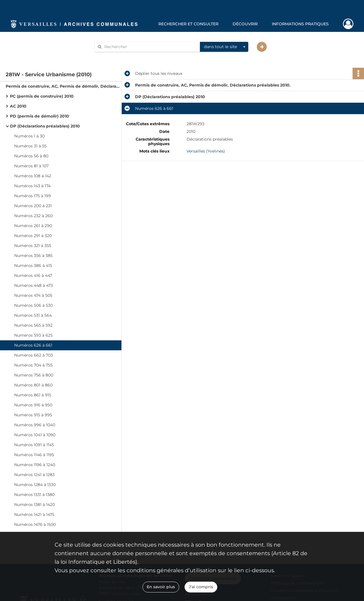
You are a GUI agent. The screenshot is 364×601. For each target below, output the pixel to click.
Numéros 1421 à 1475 (34, 514)
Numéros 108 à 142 (33, 176)
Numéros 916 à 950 (33, 405)
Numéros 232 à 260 (33, 216)
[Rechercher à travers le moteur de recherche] (150, 47)
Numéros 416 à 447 (33, 275)
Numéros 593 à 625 (33, 335)
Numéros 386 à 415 (33, 265)
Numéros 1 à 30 (29, 136)
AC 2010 (18, 106)
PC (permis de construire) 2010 (42, 96)
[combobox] (224, 47)
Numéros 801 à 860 (33, 385)
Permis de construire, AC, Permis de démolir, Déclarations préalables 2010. (63, 86)
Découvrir (245, 24)
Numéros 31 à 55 (30, 146)
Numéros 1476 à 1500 (35, 524)
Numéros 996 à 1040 (35, 425)
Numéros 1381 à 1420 (35, 505)
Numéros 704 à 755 (33, 365)
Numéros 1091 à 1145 (34, 445)
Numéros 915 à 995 (33, 415)
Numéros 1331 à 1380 (34, 495)
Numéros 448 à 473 (34, 285)
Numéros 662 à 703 (34, 355)
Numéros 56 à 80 (31, 156)
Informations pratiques (300, 24)
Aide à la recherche (117, 56)
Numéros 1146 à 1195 (34, 455)
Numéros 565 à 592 (33, 325)
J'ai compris (201, 587)
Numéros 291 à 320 (33, 236)
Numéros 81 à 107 (31, 166)
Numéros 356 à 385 (33, 256)
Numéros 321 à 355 (33, 246)
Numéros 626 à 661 (33, 345)
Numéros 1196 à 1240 (35, 465)
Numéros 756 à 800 (34, 375)
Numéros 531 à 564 (33, 315)
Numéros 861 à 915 (33, 395)
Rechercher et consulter (188, 24)
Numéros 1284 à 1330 (35, 485)
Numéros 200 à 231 (33, 206)
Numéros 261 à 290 (33, 226)
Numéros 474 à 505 (33, 295)
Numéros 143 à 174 (32, 186)
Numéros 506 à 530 (34, 305)
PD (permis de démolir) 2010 (40, 116)
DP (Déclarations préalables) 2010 (45, 126)
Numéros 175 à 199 (33, 196)
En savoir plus (161, 587)
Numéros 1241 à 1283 (34, 475)
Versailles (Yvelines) (206, 151)
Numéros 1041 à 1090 (35, 435)
